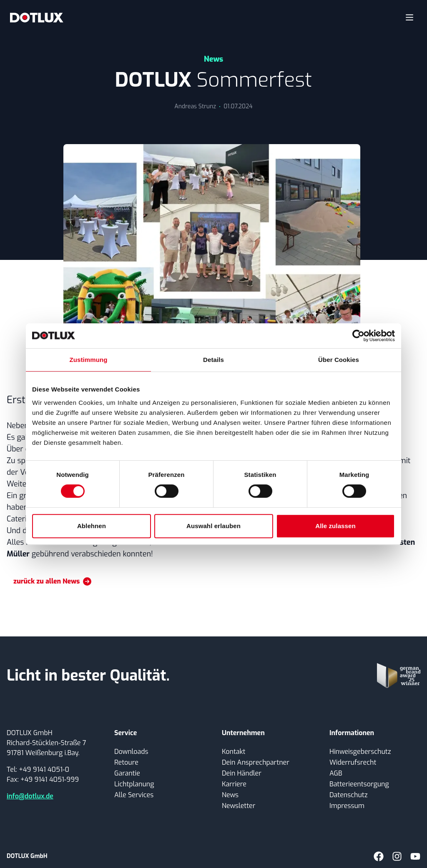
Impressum (347, 806)
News (230, 795)
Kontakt (234, 752)
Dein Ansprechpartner (256, 762)
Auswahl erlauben (213, 526)
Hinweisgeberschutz (360, 752)
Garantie (127, 773)
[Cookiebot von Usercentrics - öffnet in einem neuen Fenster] (358, 336)
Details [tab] (213, 360)
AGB (336, 773)
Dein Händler (242, 773)
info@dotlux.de (30, 796)
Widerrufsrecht (353, 762)
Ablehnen (92, 526)
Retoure (126, 762)
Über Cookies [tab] (339, 360)
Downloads (131, 752)
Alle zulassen (335, 526)
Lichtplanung (134, 784)
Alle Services (134, 795)
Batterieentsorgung (359, 784)
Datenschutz (349, 795)
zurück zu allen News (52, 581)
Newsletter (239, 806)
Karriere (234, 784)
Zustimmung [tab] (89, 360)
